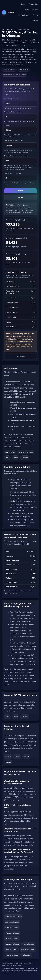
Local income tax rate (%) (12, 173)
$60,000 (8, 762)
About (35, 15)
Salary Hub (33, 4)
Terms (19, 965)
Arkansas (20, 29)
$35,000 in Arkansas (12, 928)
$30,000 (8, 757)
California (25, 458)
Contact (35, 21)
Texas (7, 458)
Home (23, 4)
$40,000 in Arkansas (12, 933)
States (26, 10)
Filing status (8, 125)
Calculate (20, 191)
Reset (21, 197)
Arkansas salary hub (12, 922)
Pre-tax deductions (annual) (13, 112)
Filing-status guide (12, 955)
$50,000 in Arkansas (12, 939)
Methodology (24, 15)
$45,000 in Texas (28, 944)
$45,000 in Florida (11, 949)
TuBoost (8, 12)
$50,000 (26, 757)
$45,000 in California (28, 949)
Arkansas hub (10, 452)
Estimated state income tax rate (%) (16, 156)
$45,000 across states (26, 452)
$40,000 (17, 757)
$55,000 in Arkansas (12, 944)
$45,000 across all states (14, 917)
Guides (35, 10)
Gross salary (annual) (11, 99)
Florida (15, 458)
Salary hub (6, 29)
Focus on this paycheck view (13, 141)
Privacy (14, 965)
